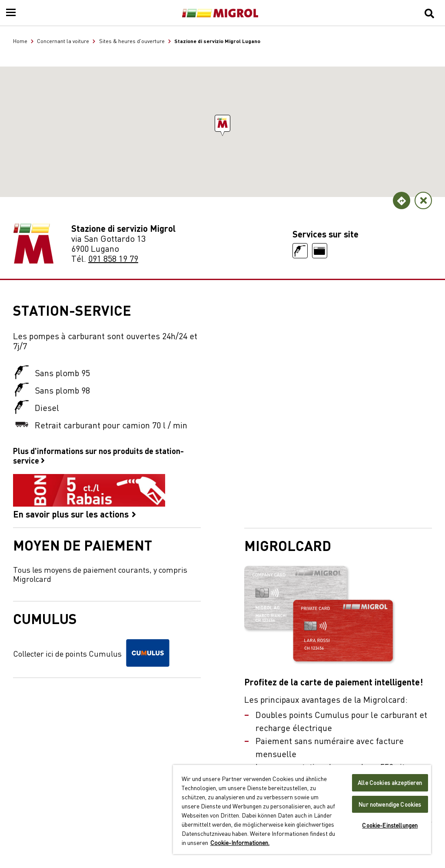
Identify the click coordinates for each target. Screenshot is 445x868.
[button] (222, 123)
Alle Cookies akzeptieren (390, 783)
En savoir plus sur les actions (89, 496)
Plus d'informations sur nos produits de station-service (98, 455)
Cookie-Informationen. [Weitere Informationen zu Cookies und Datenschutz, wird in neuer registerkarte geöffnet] (240, 842)
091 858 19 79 (113, 258)
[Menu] (11, 13)
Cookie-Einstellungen (390, 825)
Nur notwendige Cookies (390, 804)
